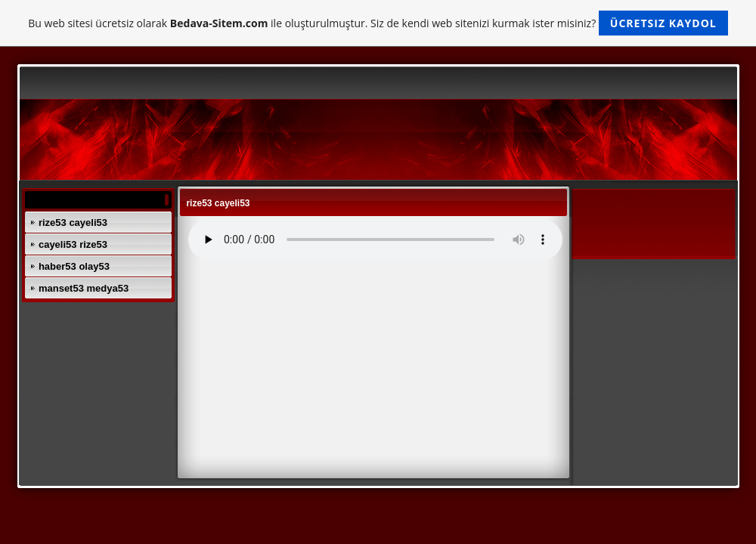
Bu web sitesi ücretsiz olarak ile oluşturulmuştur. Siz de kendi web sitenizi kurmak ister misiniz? (378, 23)
